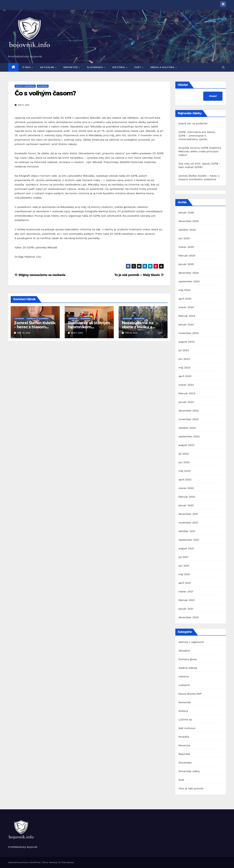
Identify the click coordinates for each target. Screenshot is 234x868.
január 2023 (186, 402)
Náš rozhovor (187, 728)
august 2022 (187, 445)
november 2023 (189, 333)
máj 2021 (184, 574)
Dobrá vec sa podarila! (194, 123)
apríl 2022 (185, 480)
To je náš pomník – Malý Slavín (139, 275)
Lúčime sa (31, 318)
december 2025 (189, 221)
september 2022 (189, 436)
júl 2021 (183, 557)
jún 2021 (184, 566)
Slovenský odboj (189, 771)
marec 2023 (186, 385)
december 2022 (189, 411)
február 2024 (187, 316)
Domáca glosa (188, 659)
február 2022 (187, 497)
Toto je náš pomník (191, 788)
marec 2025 (186, 247)
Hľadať (183, 85)
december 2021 (188, 514)
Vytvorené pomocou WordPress (25, 862)
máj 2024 (185, 290)
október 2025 (187, 230)
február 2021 (187, 600)
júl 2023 (184, 350)
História (119, 67)
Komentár (185, 702)
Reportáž (71, 67)
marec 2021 (186, 591)
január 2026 (186, 212)
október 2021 (187, 531)
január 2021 (186, 609)
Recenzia (184, 745)
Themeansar (68, 862)
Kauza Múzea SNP (190, 694)
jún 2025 (184, 238)
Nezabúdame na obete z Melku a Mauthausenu (138, 327)
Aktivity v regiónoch (25, 86)
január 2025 (186, 264)
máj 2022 (185, 471)
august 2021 (186, 548)
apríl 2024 (185, 299)
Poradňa (184, 737)
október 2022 (187, 428)
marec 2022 (186, 488)
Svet (138, 67)
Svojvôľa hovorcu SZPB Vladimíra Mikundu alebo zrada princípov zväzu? (200, 151)
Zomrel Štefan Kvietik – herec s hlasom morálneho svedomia (35, 327)
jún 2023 (184, 359)
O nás (27, 67)
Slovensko (95, 67)
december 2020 (189, 617)
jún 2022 (184, 462)
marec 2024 (186, 307)
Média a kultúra (163, 67)
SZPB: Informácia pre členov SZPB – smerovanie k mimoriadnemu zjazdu (197, 136)
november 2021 (188, 523)
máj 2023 (185, 368)
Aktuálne (47, 67)
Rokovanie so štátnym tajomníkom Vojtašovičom (89, 327)
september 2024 (189, 281)
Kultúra (183, 711)
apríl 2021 (185, 583)
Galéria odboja (188, 668)
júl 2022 (184, 454)
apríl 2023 (185, 376)
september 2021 (189, 540)
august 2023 (187, 342)
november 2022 (189, 419)
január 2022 (186, 505)
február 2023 (187, 393)
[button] (223, 67)
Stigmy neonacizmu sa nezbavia (40, 275)
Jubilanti (184, 685)
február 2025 (187, 256)
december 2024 (189, 273)
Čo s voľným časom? (45, 93)
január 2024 (186, 324)
